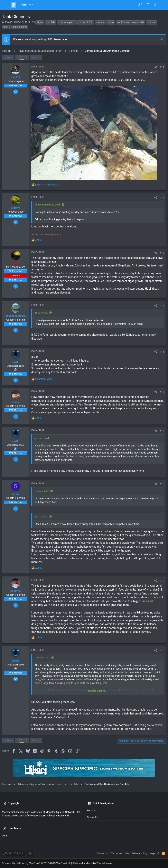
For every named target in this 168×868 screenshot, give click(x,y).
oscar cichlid (86, 22)
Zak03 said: (41, 313)
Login (5, 836)
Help (152, 853)
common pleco (67, 22)
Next (35, 58)
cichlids (51, 22)
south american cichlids (131, 22)
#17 (162, 431)
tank (6, 27)
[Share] (156, 67)
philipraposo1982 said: (47, 205)
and (47, 185)
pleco (111, 22)
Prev (9, 58)
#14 (162, 306)
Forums (91, 810)
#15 (162, 352)
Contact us (93, 817)
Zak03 (9, 22)
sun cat (152, 22)
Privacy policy (139, 853)
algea (40, 22)
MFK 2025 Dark (13, 853)
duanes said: (42, 491)
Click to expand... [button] (98, 691)
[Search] (162, 5)
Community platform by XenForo (36, 863)
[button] (6, 5)
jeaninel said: (42, 438)
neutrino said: (42, 658)
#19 (162, 581)
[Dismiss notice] (161, 40)
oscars (100, 22)
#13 (162, 253)
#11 (162, 67)
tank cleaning (19, 27)
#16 (162, 392)
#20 (162, 650)
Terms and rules (120, 853)
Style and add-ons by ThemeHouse (92, 863)
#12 (162, 198)
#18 (162, 484)
